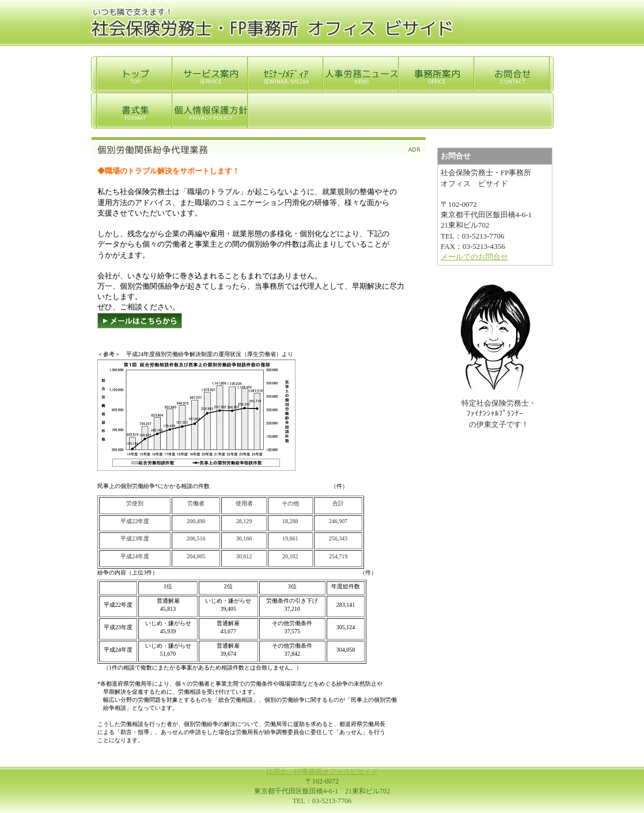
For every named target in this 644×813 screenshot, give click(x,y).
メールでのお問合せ (474, 257)
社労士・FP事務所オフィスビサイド (322, 772)
